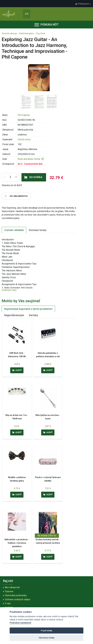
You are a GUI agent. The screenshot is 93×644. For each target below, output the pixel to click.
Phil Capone (24, 115)
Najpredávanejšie (14, 315)
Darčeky (33, 315)
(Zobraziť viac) (9, 290)
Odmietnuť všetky (47, 638)
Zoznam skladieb (14, 230)
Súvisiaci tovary (38, 230)
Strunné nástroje (9, 33)
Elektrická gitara (27, 33)
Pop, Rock (41, 33)
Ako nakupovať (12, 587)
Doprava (9, 591)
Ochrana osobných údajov (18, 599)
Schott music (24, 139)
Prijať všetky (47, 631)
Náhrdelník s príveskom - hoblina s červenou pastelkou (17, 543)
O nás (8, 603)
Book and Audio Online (31, 159)
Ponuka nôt (46, 25)
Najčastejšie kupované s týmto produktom (28, 309)
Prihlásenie (83, 4)
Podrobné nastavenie (20, 623)
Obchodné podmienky (16, 595)
